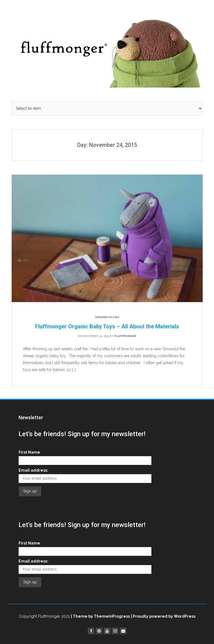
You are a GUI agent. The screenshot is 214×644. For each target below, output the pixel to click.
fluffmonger (125, 336)
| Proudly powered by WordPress (163, 616)
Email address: (33, 470)
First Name (29, 452)
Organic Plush (107, 317)
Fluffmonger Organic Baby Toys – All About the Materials (107, 326)
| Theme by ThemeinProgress (100, 616)
